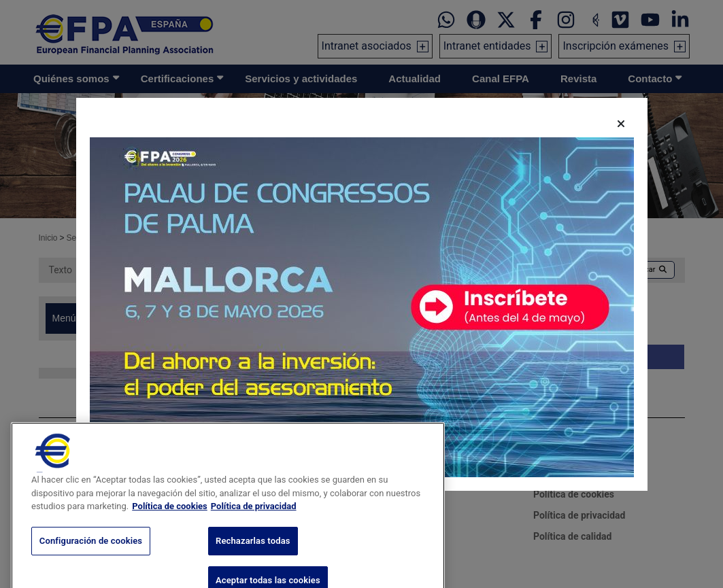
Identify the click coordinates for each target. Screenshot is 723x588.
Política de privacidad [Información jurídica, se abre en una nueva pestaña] (254, 520)
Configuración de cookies (91, 554)
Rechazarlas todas (253, 554)
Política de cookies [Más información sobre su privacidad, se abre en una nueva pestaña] (170, 520)
